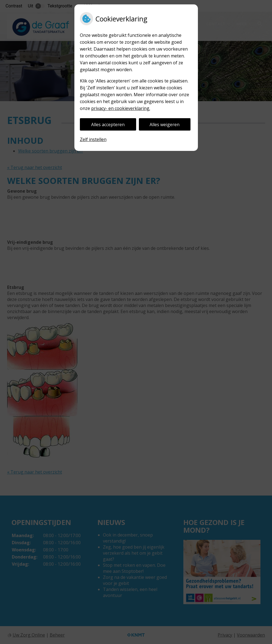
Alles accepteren (108, 125)
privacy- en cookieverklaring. (121, 108)
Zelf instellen (93, 139)
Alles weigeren (165, 125)
